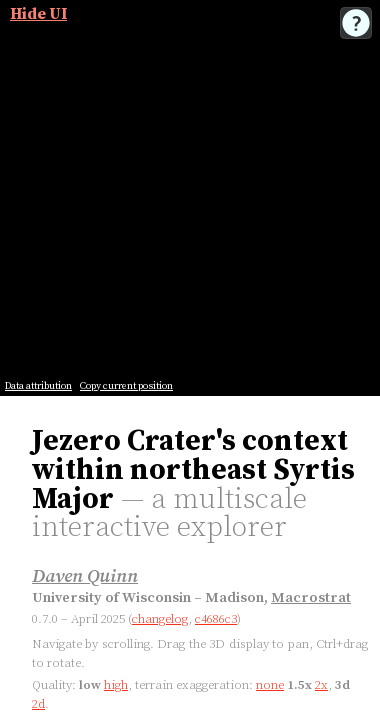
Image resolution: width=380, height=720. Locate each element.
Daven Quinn (85, 576)
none (270, 685)
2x (321, 685)
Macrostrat (311, 598)
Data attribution (38, 386)
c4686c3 (216, 619)
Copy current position (126, 386)
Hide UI (38, 14)
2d (38, 704)
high (116, 685)
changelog (160, 619)
